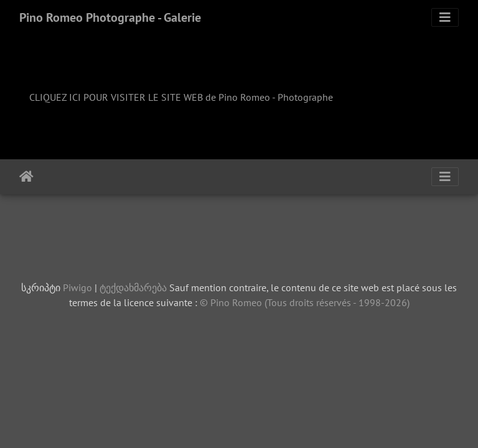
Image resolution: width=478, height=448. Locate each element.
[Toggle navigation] (445, 17)
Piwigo (77, 287)
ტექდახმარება (133, 287)
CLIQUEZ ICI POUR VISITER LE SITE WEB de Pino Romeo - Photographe (181, 97)
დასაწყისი (26, 177)
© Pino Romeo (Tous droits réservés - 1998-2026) (305, 302)
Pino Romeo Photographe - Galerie (110, 17)
